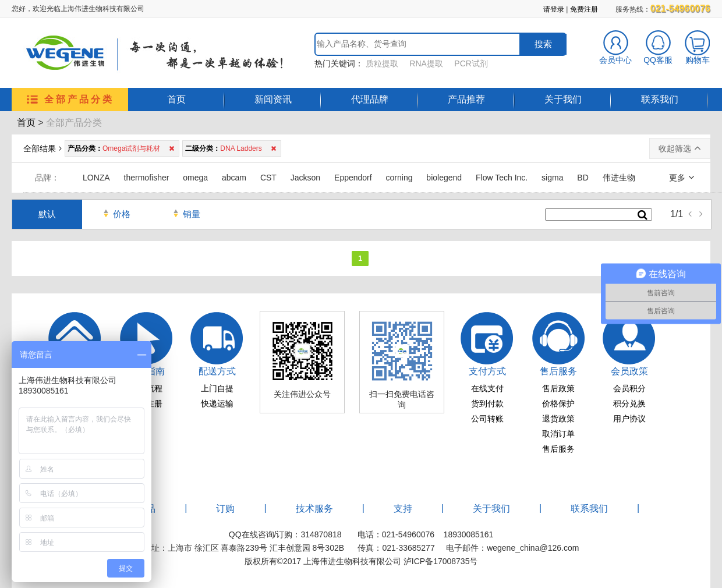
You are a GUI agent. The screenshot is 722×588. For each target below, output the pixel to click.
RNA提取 (426, 63)
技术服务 (314, 509)
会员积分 (629, 388)
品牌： (47, 178)
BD (583, 178)
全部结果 (40, 148)
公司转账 (487, 419)
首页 (176, 99)
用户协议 (629, 419)
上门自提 (217, 388)
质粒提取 (382, 63)
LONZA (96, 178)
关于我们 (563, 99)
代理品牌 (370, 99)
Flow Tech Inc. (502, 178)
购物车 (697, 56)
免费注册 (584, 9)
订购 (225, 509)
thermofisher (147, 178)
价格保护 (558, 403)
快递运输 (217, 403)
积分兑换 (629, 403)
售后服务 (558, 449)
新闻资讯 (273, 99)
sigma (552, 178)
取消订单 (558, 434)
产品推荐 (466, 99)
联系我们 (660, 99)
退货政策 (558, 419)
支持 (403, 509)
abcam (234, 178)
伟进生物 (619, 178)
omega (195, 178)
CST (268, 178)
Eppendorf (353, 178)
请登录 (554, 9)
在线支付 (487, 388)
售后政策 (558, 388)
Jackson (305, 178)
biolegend (444, 178)
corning (399, 178)
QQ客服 (658, 56)
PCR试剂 (471, 63)
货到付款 (487, 403)
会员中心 (615, 56)
